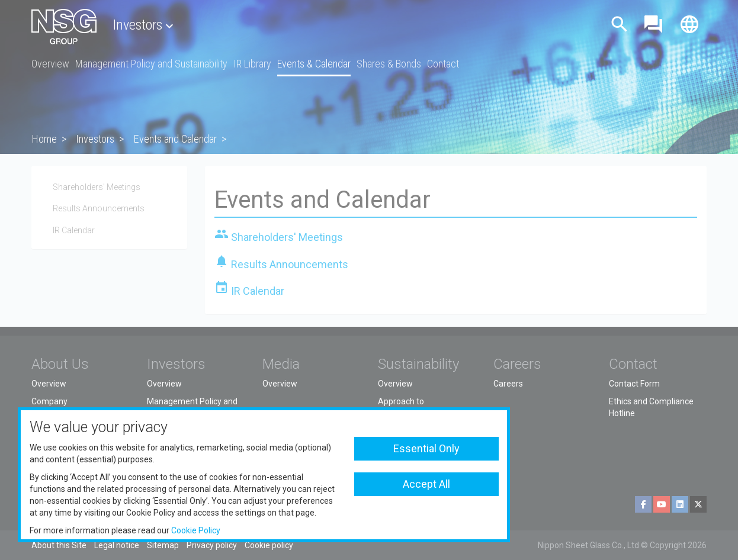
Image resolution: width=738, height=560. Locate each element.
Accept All (426, 484)
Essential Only (426, 448)
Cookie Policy (196, 530)
